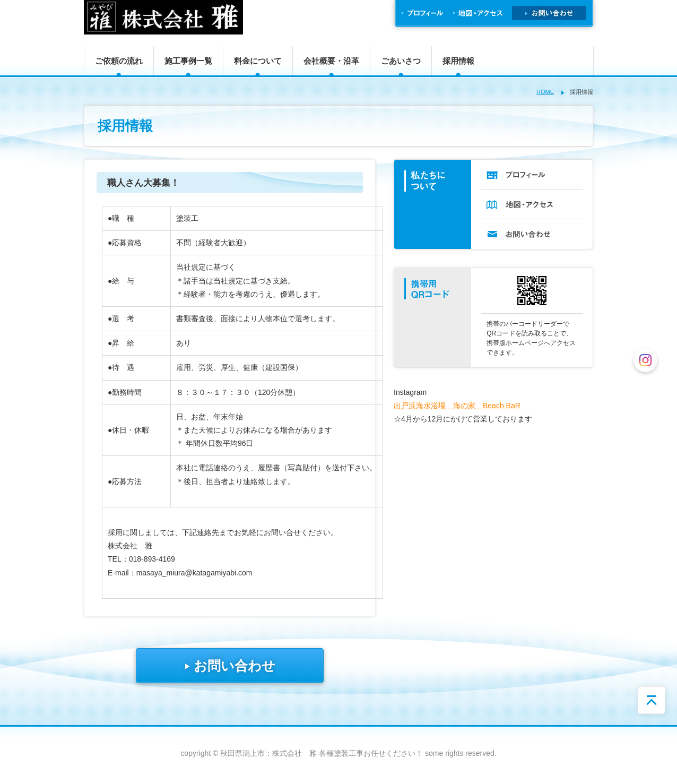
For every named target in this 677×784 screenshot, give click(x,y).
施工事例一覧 (188, 61)
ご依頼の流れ (119, 61)
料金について (258, 61)
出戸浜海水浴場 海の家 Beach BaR (457, 406)
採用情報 (458, 61)
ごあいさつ (401, 61)
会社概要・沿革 (331, 61)
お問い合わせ (230, 666)
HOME (545, 92)
